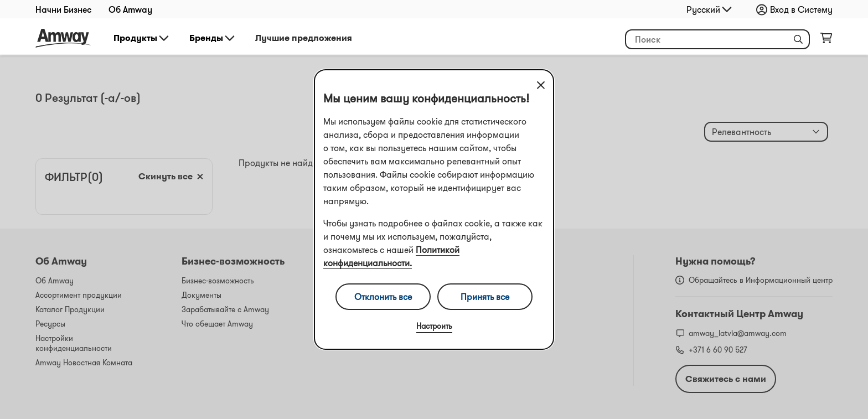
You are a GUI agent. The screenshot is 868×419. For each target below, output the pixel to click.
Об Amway (130, 9)
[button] (798, 39)
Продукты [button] (142, 38)
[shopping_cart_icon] (826, 40)
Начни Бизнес (64, 9)
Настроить (434, 326)
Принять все (485, 297)
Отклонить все (383, 297)
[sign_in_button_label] (797, 9)
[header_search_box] (717, 39)
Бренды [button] (213, 38)
